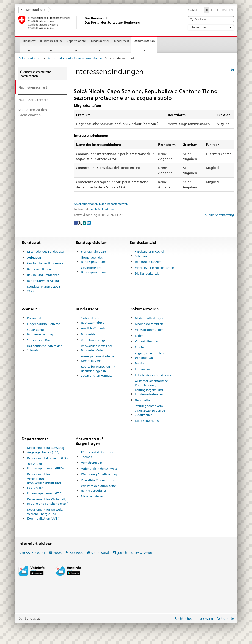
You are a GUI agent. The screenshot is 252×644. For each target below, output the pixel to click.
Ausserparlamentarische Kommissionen (75, 58)
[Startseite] (84, 23)
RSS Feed (77, 553)
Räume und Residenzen (43, 275)
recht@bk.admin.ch (104, 209)
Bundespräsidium (51, 41)
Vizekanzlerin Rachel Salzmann (149, 254)
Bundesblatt (89, 334)
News (58, 553)
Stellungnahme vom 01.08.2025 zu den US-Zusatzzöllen (151, 410)
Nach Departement (33, 100)
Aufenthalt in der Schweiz (99, 469)
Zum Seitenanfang (221, 215)
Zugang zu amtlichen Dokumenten (150, 355)
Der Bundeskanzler (148, 262)
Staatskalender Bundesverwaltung (40, 332)
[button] (192, 19)
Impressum (142, 369)
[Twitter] (80, 222)
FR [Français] (213, 10)
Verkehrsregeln (91, 463)
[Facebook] (76, 222)
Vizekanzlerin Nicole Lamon (154, 268)
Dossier (140, 363)
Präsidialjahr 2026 (94, 251)
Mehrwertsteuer (92, 496)
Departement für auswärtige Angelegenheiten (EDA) (47, 450)
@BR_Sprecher (34, 553)
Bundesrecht (121, 41)
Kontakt (192, 10)
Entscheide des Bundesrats (153, 375)
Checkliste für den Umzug (99, 480)
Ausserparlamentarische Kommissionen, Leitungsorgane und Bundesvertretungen (151, 388)
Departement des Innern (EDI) (47, 458)
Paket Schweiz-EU (147, 421)
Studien (140, 347)
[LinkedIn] (89, 222)
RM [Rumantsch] (224, 10)
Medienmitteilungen (149, 318)
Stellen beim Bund (40, 340)
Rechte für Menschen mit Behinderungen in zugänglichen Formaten (98, 371)
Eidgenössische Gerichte (44, 324)
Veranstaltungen (146, 341)
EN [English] (231, 10)
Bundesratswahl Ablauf (43, 281)
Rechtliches (183, 618)
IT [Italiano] (218, 10)
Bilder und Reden (39, 269)
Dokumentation (145, 42)
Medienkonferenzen (149, 324)
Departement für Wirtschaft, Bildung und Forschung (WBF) (48, 501)
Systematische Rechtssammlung (93, 320)
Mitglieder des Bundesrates (46, 251)
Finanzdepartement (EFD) (45, 493)
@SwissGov (143, 553)
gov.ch (122, 553)
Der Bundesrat (33, 10)
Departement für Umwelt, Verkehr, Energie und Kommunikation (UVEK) (45, 514)
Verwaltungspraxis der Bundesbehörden (97, 348)
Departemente (76, 41)
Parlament (34, 318)
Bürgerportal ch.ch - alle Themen (97, 455)
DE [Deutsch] (207, 10)
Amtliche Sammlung (95, 328)
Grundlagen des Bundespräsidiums (94, 260)
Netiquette (142, 400)
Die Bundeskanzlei (148, 273)
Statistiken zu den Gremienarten (33, 112)
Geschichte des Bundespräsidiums (94, 270)
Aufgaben (34, 257)
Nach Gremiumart (33, 87)
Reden (139, 336)
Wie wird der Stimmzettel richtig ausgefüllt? (99, 488)
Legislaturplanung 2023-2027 (44, 289)
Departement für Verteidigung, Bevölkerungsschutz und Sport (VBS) (44, 481)
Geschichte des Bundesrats (45, 263)
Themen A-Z (211, 27)
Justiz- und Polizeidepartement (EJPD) (45, 466)
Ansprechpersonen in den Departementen (101, 204)
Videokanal (100, 553)
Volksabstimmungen (149, 330)
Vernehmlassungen (94, 340)
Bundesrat (29, 41)
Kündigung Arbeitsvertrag (99, 474)
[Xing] (85, 222)
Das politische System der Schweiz (44, 348)
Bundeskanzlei (100, 41)
